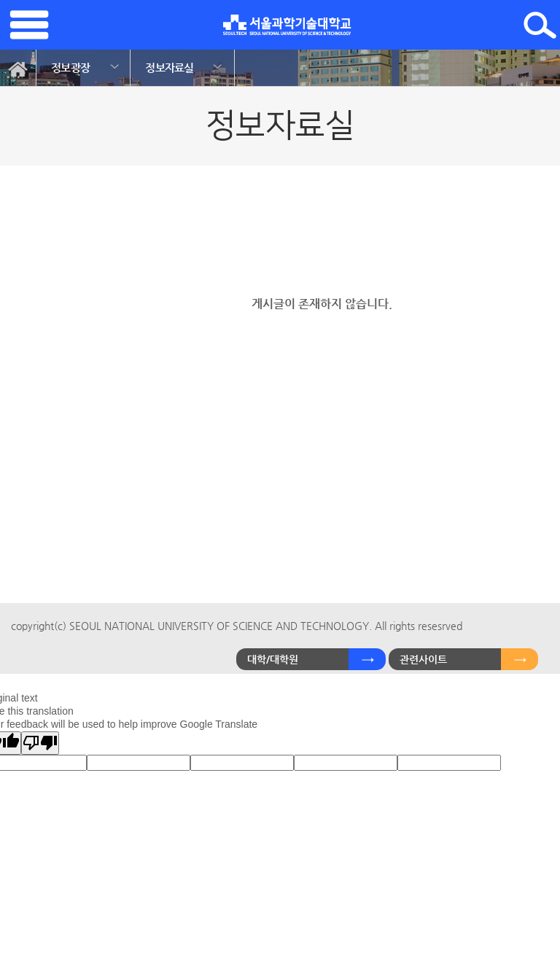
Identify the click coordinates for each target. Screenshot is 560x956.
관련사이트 (423, 659)
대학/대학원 (273, 659)
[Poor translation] (40, 743)
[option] (83, 68)
